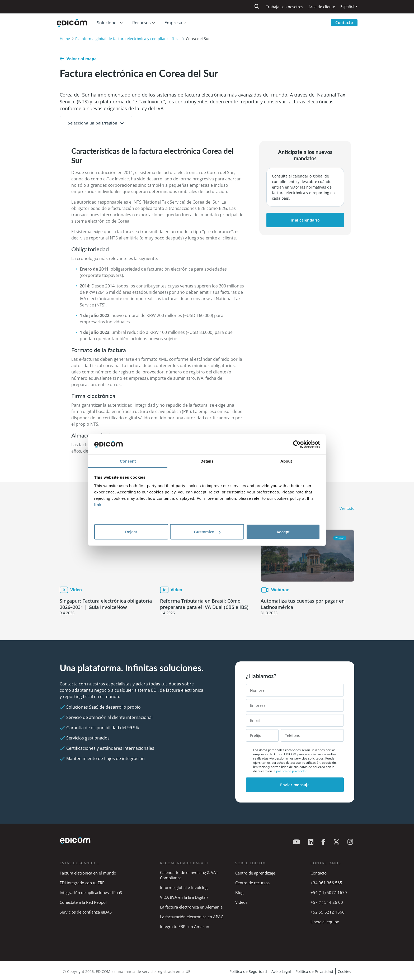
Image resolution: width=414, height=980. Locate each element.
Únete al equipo (325, 922)
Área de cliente (322, 7)
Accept (283, 532)
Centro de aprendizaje (255, 873)
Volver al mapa (78, 59)
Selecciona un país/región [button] (93, 123)
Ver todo (347, 508)
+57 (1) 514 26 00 (327, 902)
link (98, 504)
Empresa (173, 23)
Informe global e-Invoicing (184, 887)
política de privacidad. (292, 771)
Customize (207, 532)
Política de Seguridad (248, 971)
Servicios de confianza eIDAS (86, 912)
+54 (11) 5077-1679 (329, 892)
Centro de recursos (252, 883)
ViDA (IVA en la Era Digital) (184, 897)
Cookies (344, 971)
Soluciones (108, 23)
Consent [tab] (128, 461)
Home (65, 39)
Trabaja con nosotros (284, 7)
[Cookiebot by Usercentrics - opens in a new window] (297, 444)
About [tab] (286, 461)
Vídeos (241, 902)
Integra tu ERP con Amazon (185, 926)
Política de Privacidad (314, 971)
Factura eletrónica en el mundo (88, 873)
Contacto (344, 23)
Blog (239, 892)
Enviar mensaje (295, 785)
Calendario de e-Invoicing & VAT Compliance (189, 875)
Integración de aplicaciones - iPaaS (91, 892)
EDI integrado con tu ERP (82, 883)
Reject (131, 532)
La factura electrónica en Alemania (191, 907)
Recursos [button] (142, 23)
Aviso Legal (281, 971)
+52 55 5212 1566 (328, 912)
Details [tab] (207, 461)
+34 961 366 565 (326, 883)
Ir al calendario (305, 220)
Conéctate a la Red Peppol (83, 902)
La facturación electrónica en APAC (192, 917)
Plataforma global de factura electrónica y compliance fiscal (128, 39)
